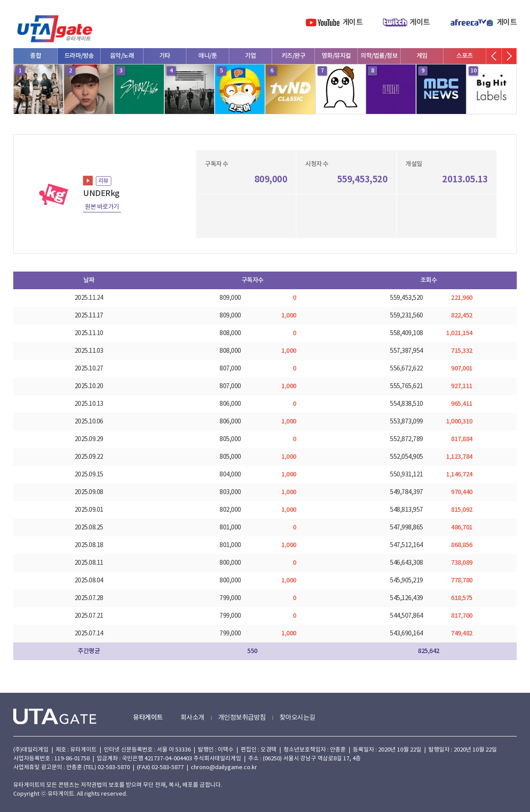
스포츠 (465, 56)
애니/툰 (208, 56)
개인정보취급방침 (242, 718)
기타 (165, 56)
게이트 (353, 23)
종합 (36, 56)
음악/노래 (122, 56)
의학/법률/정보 (379, 56)
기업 (251, 56)
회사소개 (193, 718)
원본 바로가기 (102, 207)
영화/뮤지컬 (336, 56)
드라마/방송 (79, 56)
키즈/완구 (293, 56)
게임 (422, 56)
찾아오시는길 (297, 718)
